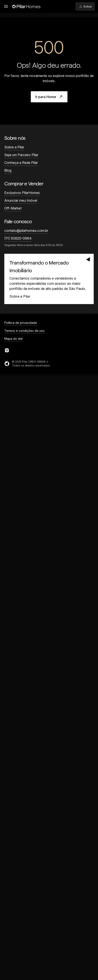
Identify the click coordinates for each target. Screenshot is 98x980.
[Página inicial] (26, 6)
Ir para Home (49, 97)
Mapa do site (14, 339)
